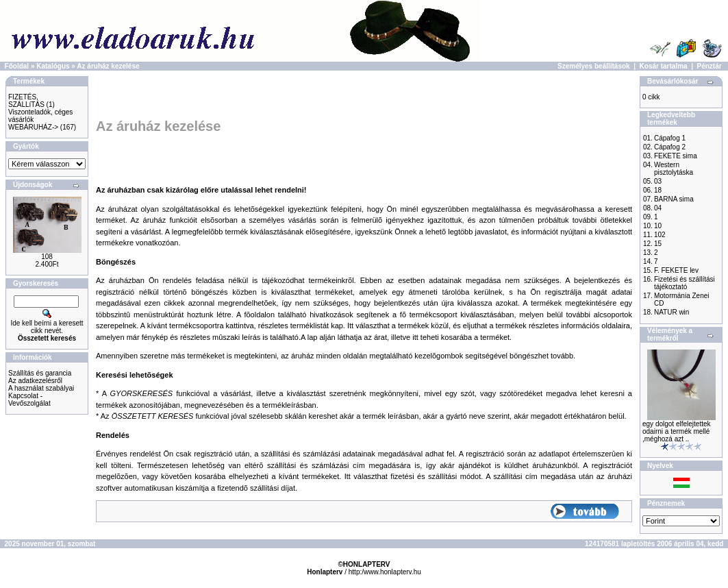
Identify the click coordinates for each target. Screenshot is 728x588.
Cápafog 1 (670, 138)
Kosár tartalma (664, 66)
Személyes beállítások (594, 66)
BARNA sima (674, 199)
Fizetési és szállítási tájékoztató (685, 283)
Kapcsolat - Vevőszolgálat (29, 400)
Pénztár (710, 66)
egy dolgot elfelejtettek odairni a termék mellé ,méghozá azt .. (677, 431)
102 (660, 235)
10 (658, 226)
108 (47, 257)
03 (658, 181)
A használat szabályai (41, 388)
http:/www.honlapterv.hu (385, 572)
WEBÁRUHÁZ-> (33, 127)
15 (658, 244)
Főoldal (17, 66)
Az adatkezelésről (35, 381)
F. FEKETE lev (676, 270)
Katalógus (53, 66)
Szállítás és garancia (40, 373)
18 (658, 190)
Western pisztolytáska (674, 169)
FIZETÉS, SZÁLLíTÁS (26, 101)
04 (658, 208)
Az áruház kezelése (108, 66)
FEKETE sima (676, 156)
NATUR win (671, 312)
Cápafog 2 (670, 147)
